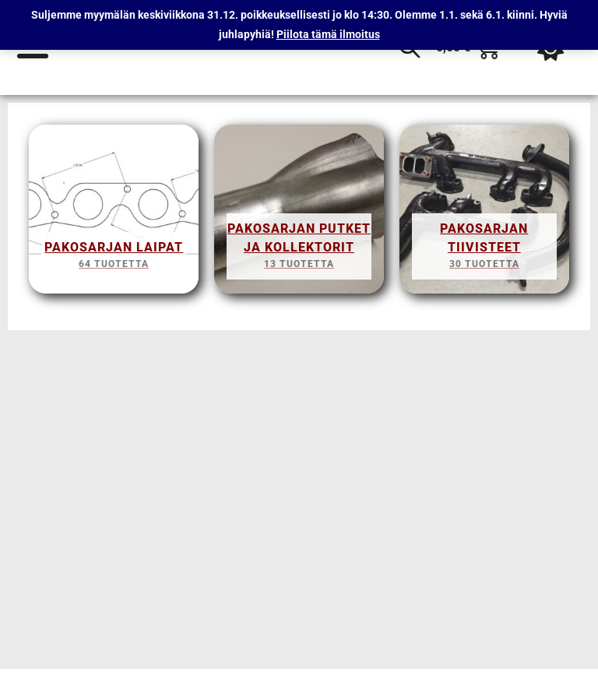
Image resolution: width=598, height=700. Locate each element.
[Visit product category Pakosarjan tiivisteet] (484, 214)
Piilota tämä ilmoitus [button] (328, 34)
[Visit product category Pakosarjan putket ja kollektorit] (299, 214)
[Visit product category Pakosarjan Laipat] (114, 214)
